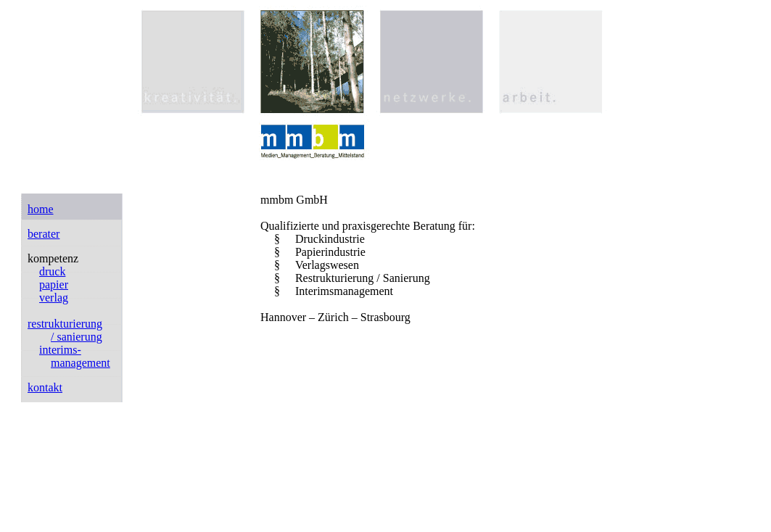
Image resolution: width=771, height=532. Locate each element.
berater (44, 234)
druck (52, 271)
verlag (54, 298)
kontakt (45, 387)
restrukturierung (65, 324)
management (81, 363)
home (41, 209)
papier (54, 284)
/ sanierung (77, 337)
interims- (60, 350)
